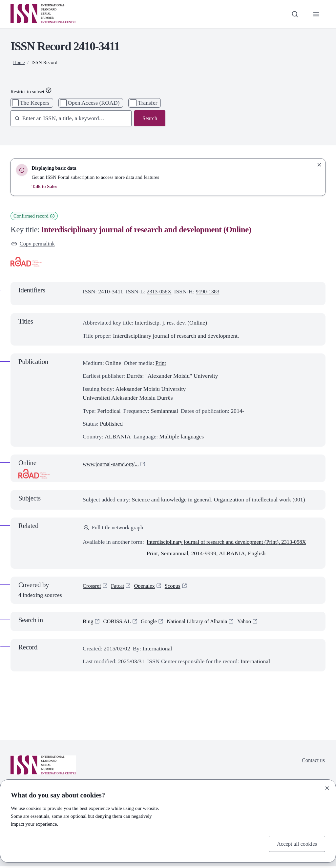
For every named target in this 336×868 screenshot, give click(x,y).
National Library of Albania (203, 623)
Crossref (93, 587)
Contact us (313, 762)
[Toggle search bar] (294, 14)
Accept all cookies (295, 843)
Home (19, 62)
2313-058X (160, 292)
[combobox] (68, 119)
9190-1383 (210, 292)
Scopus (177, 587)
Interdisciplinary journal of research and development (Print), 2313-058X (232, 543)
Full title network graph (115, 528)
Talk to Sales (45, 186)
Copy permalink (34, 244)
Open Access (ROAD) (94, 103)
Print (161, 364)
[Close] (327, 787)
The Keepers (35, 103)
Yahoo (252, 623)
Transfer (147, 103)
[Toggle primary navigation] (316, 14)
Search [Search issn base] (149, 118)
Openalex (147, 587)
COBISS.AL (119, 623)
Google (152, 623)
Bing (88, 623)
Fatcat (119, 587)
